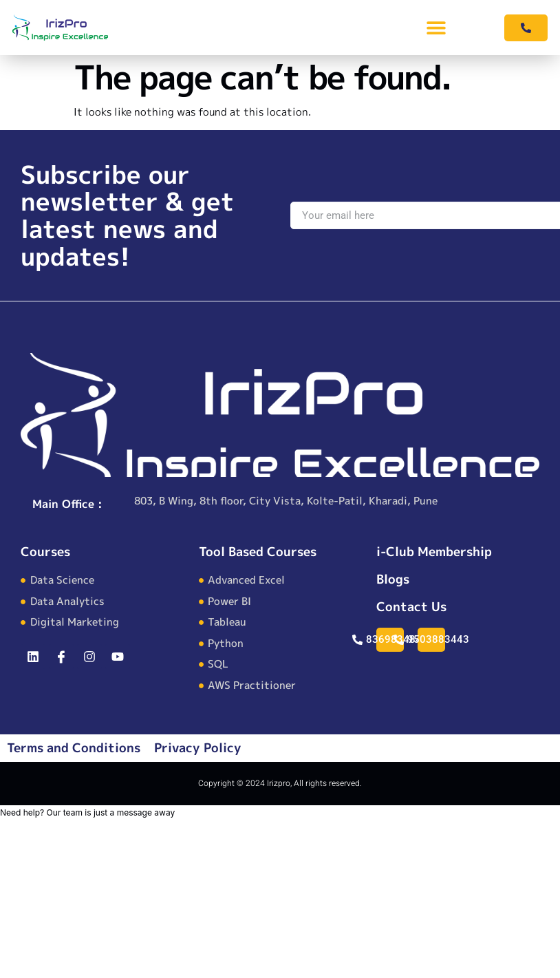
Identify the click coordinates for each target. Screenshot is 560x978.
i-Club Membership (434, 552)
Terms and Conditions (74, 748)
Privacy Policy (198, 748)
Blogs (393, 579)
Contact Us (411, 607)
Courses (45, 552)
